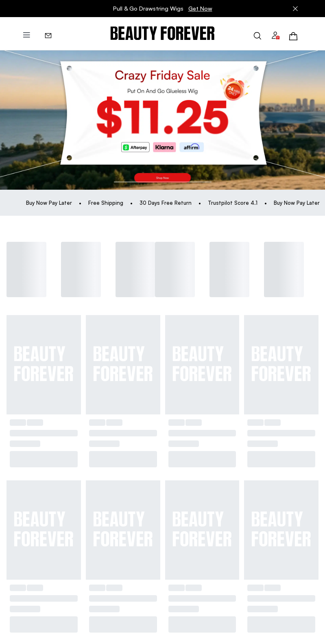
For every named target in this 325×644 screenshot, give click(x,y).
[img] (162, 34)
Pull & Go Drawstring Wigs (163, 9)
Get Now (200, 8)
